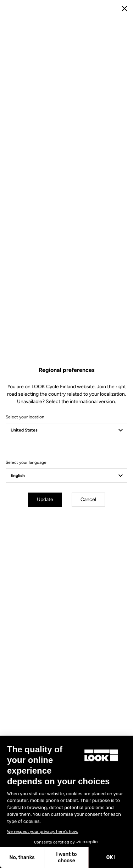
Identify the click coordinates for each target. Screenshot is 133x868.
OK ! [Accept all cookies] (111, 858)
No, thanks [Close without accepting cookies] (22, 858)
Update (45, 499)
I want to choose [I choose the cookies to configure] (66, 858)
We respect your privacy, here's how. (43, 831)
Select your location (25, 417)
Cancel (88, 499)
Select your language (26, 462)
